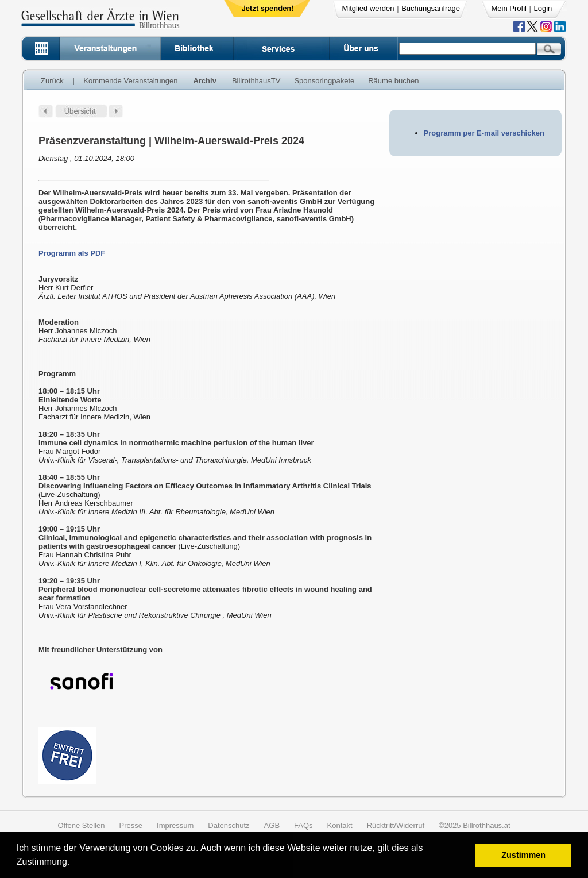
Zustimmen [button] (523, 855)
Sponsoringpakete (324, 81)
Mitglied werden (368, 8)
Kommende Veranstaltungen (130, 81)
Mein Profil (509, 8)
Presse (131, 825)
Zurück (52, 81)
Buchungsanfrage (431, 8)
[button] (74, 863)
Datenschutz (229, 825)
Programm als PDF (72, 253)
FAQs (303, 825)
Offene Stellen (81, 825)
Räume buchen (393, 81)
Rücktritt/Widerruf (396, 825)
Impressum (175, 825)
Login (543, 8)
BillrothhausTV (256, 81)
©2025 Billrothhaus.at (475, 825)
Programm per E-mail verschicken (484, 133)
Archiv (204, 81)
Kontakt (340, 825)
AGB (272, 825)
